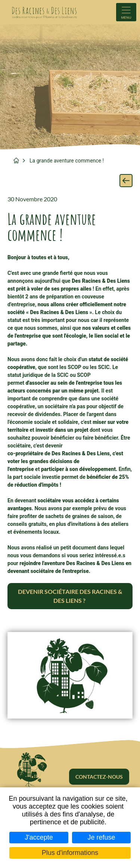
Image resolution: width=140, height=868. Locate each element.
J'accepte (39, 837)
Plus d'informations (70, 853)
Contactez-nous (99, 777)
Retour (126, 181)
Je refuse (102, 837)
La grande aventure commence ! (67, 161)
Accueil (16, 160)
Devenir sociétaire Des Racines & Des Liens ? (70, 596)
